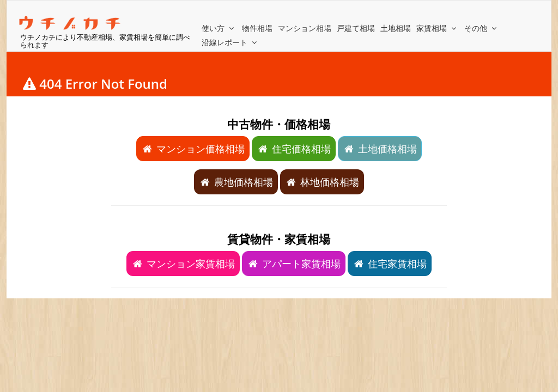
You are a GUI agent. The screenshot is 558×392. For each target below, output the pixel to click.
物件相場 (257, 28)
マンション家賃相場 (183, 264)
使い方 (219, 28)
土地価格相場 (380, 149)
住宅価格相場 (294, 149)
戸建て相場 (356, 28)
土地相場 (396, 28)
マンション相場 (305, 28)
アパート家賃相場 (294, 264)
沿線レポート (231, 42)
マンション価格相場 (193, 149)
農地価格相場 (236, 182)
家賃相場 (438, 28)
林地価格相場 (322, 182)
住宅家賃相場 (390, 264)
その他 (482, 28)
